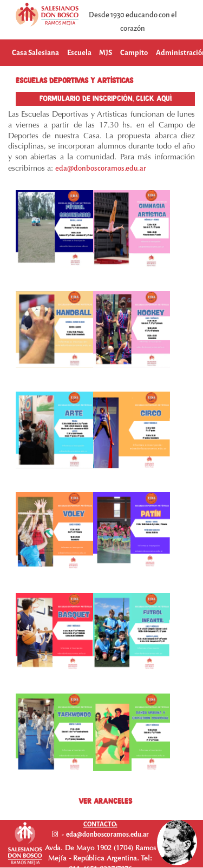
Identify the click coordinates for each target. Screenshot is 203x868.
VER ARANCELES (105, 801)
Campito (134, 53)
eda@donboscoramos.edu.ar (101, 168)
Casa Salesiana (35, 53)
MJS (106, 53)
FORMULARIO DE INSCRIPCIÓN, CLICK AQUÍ (106, 98)
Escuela (79, 53)
